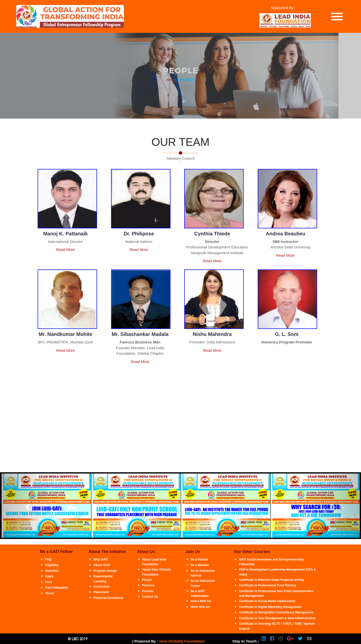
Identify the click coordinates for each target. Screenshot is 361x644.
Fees (49, 582)
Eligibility (52, 565)
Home (171, 80)
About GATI (102, 565)
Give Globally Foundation (182, 641)
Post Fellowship (57, 588)
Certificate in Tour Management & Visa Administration (277, 618)
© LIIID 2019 (78, 639)
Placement (101, 592)
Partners (148, 585)
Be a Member (200, 565)
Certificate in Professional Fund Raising (267, 585)
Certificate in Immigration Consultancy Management (276, 612)
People (147, 580)
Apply (49, 576)
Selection (52, 571)
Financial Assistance (108, 598)
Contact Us (150, 597)
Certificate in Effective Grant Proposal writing (271, 580)
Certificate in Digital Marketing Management (270, 607)
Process (148, 591)
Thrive (50, 593)
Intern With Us (201, 601)
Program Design (105, 571)
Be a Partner (199, 560)
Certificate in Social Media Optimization (267, 601)
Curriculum (102, 587)
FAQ (48, 560)
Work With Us (200, 607)
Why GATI (101, 560)
